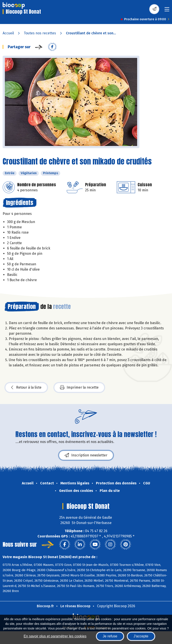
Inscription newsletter (86, 455)
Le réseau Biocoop (75, 606)
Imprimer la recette (79, 388)
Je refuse (110, 636)
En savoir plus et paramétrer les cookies (55, 636)
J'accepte (141, 636)
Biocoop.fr (45, 606)
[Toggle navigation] (167, 11)
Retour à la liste (26, 388)
